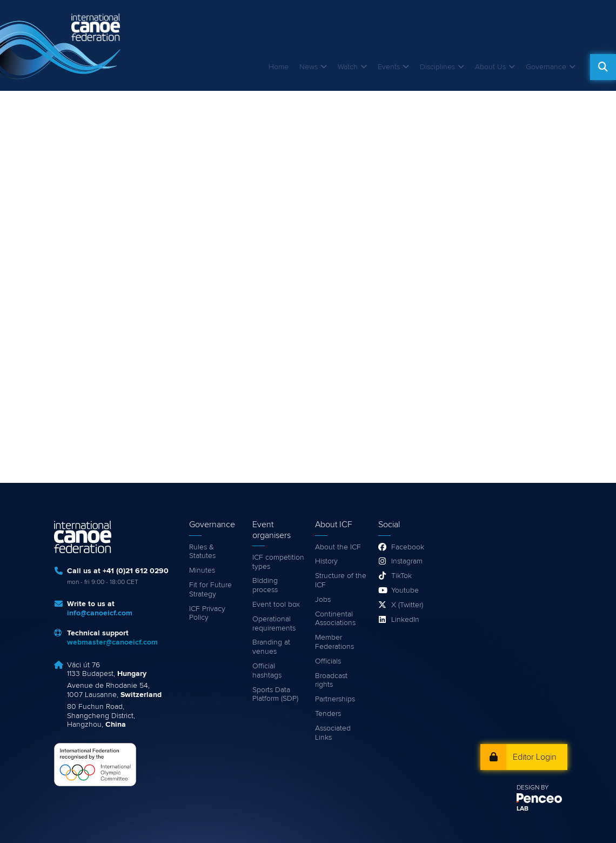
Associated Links (333, 733)
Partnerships (335, 699)
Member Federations (334, 642)
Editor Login (535, 757)
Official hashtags (267, 671)
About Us (490, 67)
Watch (348, 67)
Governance (546, 67)
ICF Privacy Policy (207, 613)
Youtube (405, 590)
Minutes (202, 570)
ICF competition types (278, 562)
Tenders (328, 714)
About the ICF (338, 547)
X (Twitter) (407, 605)
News (309, 67)
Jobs (323, 600)
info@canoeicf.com (100, 613)
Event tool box (276, 605)
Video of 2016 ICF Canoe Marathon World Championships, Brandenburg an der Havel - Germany (308, 275)
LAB (523, 809)
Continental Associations (335, 619)
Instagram (407, 561)
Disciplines (437, 67)
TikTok (401, 576)
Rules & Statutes (202, 552)
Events (389, 67)
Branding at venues (271, 647)
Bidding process (265, 585)
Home (279, 67)
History (326, 561)
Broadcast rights (331, 681)
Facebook (408, 547)
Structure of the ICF (341, 580)
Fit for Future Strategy (210, 590)
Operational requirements (274, 624)
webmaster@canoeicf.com (112, 642)
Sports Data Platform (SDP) (275, 695)
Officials (328, 661)
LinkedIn (405, 620)
